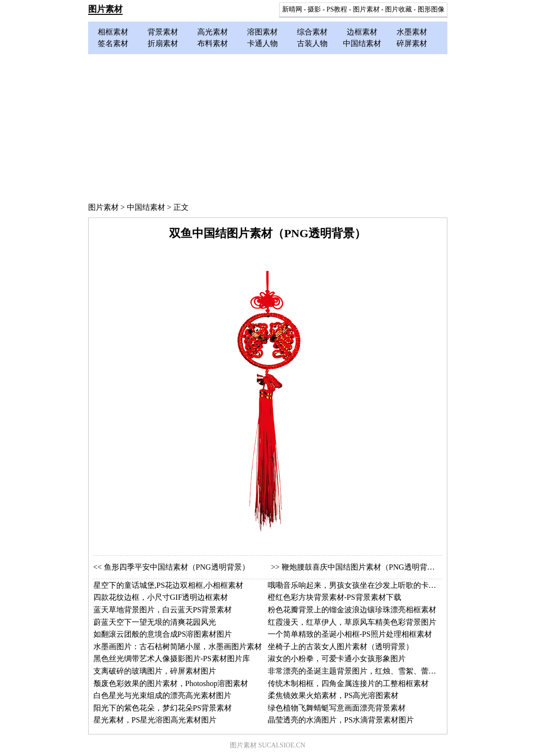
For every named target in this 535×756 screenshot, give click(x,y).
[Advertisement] (268, 126)
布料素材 (213, 43)
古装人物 (312, 43)
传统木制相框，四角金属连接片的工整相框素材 (348, 683)
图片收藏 (398, 9)
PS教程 (337, 9)
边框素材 (362, 32)
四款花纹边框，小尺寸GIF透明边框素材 (161, 597)
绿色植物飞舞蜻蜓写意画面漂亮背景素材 (337, 708)
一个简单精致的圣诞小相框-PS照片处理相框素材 (350, 634)
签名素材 (113, 43)
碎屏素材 (412, 43)
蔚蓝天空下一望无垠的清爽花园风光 (155, 622)
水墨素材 (412, 32)
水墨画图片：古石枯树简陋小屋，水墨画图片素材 (178, 647)
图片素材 (105, 9)
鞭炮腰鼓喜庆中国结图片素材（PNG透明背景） (362, 567)
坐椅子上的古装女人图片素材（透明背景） (341, 647)
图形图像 (431, 9)
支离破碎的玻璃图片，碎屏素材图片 (155, 671)
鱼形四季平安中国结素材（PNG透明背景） (177, 567)
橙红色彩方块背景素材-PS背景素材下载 (335, 597)
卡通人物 (262, 43)
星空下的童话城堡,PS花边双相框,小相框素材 (169, 585)
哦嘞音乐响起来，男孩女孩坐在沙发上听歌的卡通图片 (360, 585)
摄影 (314, 9)
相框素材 (113, 32)
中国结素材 (362, 43)
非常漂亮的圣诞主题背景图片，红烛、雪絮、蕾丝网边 (360, 671)
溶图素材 (262, 32)
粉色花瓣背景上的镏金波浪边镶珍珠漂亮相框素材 (352, 610)
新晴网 (292, 9)
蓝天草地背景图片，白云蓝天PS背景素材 (163, 610)
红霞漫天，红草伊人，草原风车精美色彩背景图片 (352, 622)
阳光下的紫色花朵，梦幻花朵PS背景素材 (163, 708)
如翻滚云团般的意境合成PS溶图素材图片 (163, 634)
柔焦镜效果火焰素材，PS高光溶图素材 (333, 695)
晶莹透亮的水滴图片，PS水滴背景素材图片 (341, 720)
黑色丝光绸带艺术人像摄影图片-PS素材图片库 (172, 659)
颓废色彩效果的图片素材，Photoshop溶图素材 (171, 683)
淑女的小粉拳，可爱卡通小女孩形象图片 (337, 659)
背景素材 (163, 32)
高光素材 (213, 32)
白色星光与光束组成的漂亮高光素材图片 (162, 695)
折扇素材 (163, 43)
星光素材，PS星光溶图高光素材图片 (155, 720)
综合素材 (312, 32)
